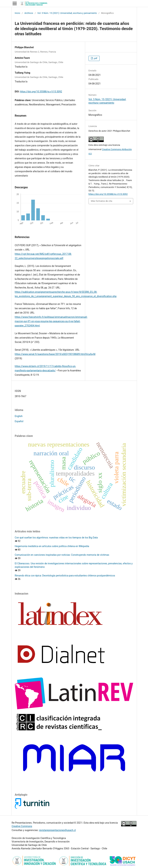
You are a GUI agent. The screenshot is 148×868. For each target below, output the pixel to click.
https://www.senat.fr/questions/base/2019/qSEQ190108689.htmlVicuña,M (55, 354)
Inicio (17, 13)
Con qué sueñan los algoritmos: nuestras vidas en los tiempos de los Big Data (56, 538)
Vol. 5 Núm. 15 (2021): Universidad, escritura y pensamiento (67, 13)
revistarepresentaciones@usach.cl (57, 830)
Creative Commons (22, 826)
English (19, 416)
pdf (95, 58)
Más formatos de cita (102, 201)
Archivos (29, 13)
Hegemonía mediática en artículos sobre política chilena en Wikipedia (52, 546)
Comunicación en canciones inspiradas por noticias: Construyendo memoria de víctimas (62, 555)
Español (19, 421)
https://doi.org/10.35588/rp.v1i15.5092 (41, 92)
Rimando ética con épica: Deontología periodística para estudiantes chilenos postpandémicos (65, 576)
